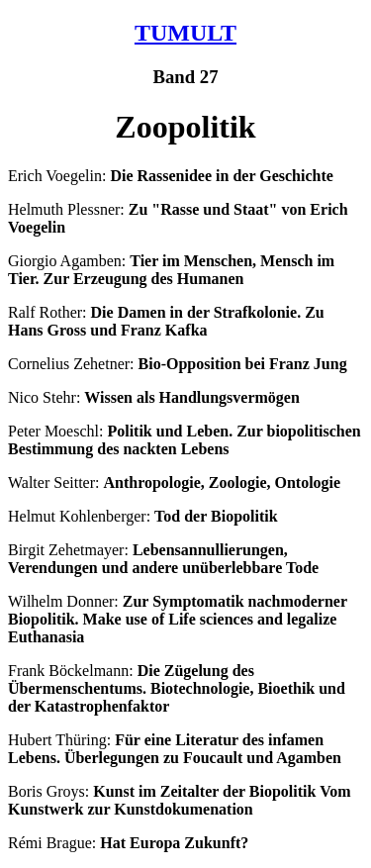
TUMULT (185, 33)
